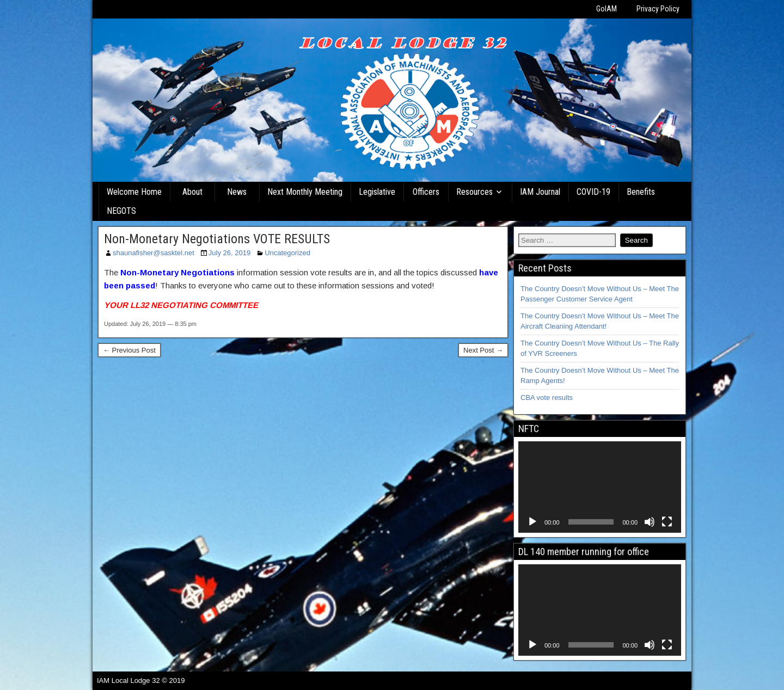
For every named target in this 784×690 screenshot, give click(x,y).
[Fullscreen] (667, 522)
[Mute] (650, 522)
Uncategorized (287, 253)
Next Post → (483, 350)
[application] (600, 487)
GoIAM (607, 9)
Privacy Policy (658, 9)
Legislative (377, 192)
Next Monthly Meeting (305, 192)
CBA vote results (547, 398)
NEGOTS (121, 211)
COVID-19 (593, 192)
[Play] (532, 522)
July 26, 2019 (229, 253)
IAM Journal (540, 192)
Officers (426, 192)
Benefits (641, 192)
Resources (474, 192)
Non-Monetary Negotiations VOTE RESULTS (217, 239)
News (237, 192)
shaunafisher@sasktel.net (154, 253)
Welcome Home (134, 192)
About (192, 192)
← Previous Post (129, 350)
